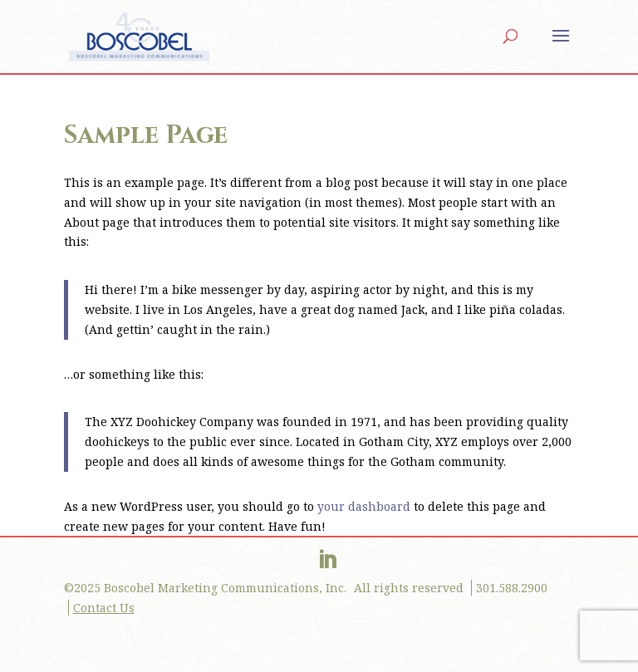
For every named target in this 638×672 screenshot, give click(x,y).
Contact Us (104, 608)
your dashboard (364, 506)
